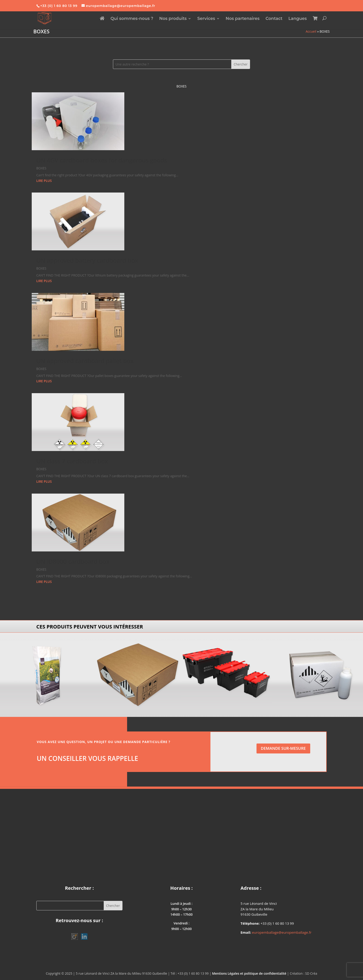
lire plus (44, 181)
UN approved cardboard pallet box (85, 361)
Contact (274, 19)
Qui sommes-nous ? (132, 19)
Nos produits (173, 19)
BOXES (41, 168)
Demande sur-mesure (283, 748)
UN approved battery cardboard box (87, 260)
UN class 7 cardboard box (72, 461)
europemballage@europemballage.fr (282, 932)
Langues (298, 19)
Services (206, 19)
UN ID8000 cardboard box (73, 561)
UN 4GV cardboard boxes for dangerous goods (102, 160)
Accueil (311, 31)
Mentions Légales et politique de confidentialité (249, 973)
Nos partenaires (243, 19)
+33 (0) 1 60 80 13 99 (59, 6)
